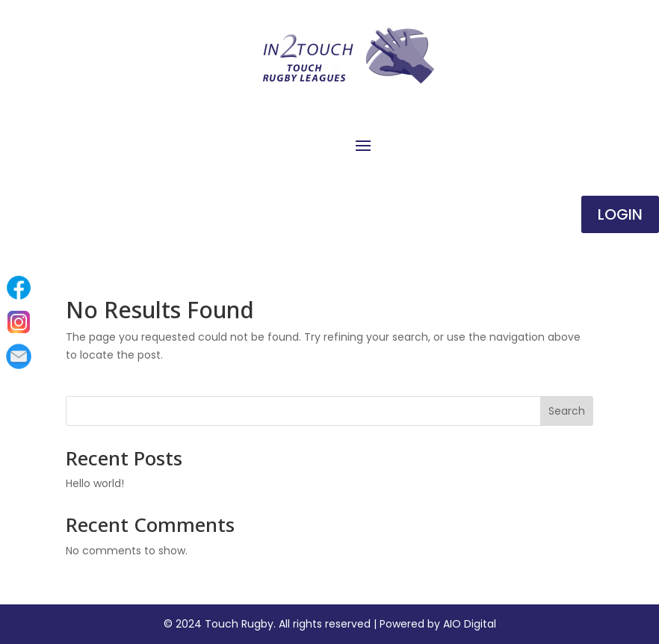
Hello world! (95, 483)
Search (567, 411)
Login (620, 214)
